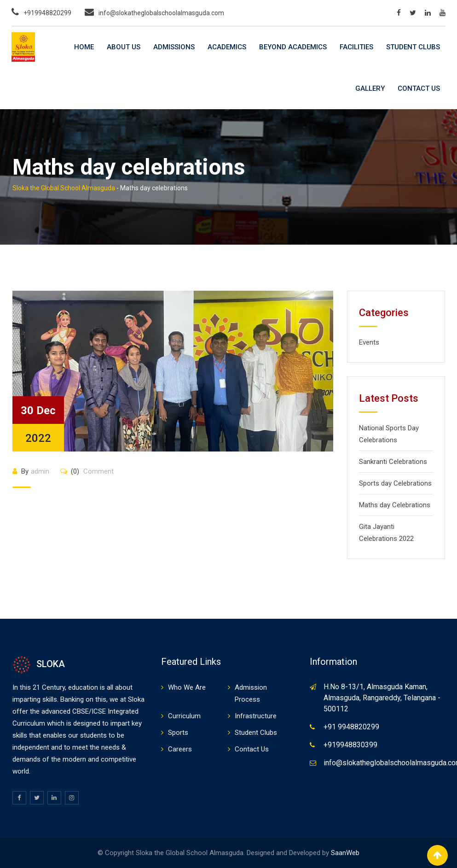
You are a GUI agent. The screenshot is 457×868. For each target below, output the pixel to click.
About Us (124, 47)
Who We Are (187, 687)
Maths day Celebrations (395, 505)
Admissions (174, 47)
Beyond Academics (293, 47)
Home (84, 47)
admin (40, 471)
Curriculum (184, 716)
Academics (227, 47)
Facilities (356, 47)
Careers (180, 749)
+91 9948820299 (351, 727)
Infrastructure (256, 716)
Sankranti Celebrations (393, 462)
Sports (178, 733)
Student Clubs (413, 47)
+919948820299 (47, 13)
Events (369, 342)
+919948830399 (350, 745)
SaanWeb (345, 853)
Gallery (370, 88)
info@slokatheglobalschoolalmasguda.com (161, 13)
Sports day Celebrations (395, 483)
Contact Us (419, 88)
